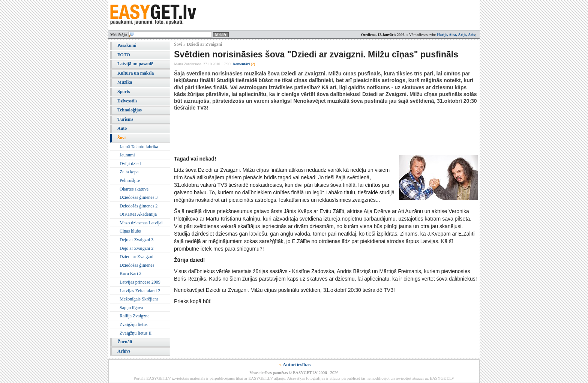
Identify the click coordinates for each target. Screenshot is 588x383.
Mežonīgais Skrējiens (139, 299)
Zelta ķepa (129, 172)
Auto (122, 128)
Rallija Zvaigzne (135, 316)
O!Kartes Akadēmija (138, 214)
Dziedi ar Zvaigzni (136, 257)
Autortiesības (297, 364)
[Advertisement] (310, 134)
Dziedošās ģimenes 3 (139, 197)
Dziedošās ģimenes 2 (139, 206)
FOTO (124, 55)
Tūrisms (125, 119)
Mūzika (125, 82)
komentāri (244, 64)
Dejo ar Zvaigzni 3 (136, 240)
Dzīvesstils (127, 101)
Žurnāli (125, 342)
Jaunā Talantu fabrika (139, 147)
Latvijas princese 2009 (140, 282)
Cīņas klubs (130, 231)
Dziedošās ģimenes (137, 265)
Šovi (121, 138)
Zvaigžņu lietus (133, 324)
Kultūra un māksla (136, 73)
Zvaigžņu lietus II (136, 333)
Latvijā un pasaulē (135, 64)
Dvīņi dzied (130, 164)
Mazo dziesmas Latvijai (141, 223)
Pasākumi (127, 45)
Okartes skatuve (134, 189)
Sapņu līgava (131, 308)
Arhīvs (124, 351)
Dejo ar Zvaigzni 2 (136, 248)
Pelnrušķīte (130, 180)
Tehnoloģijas (130, 110)
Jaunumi (127, 155)
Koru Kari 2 (130, 273)
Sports (124, 92)
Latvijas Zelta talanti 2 (140, 291)
